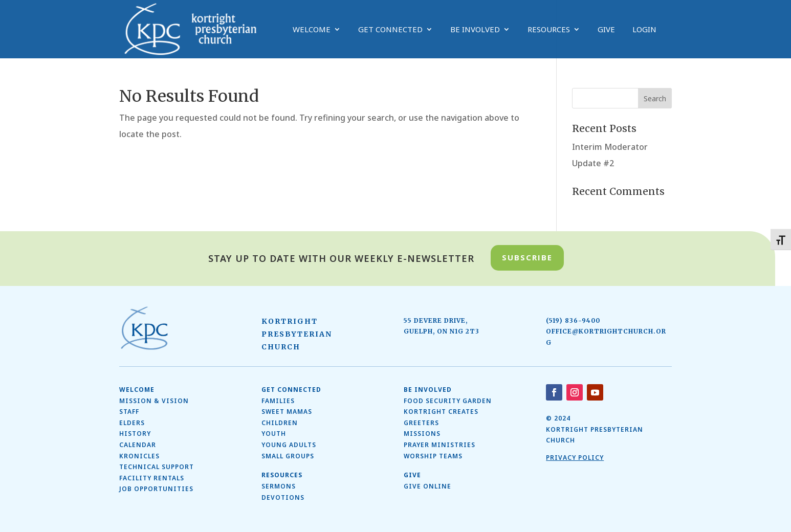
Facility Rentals (152, 478)
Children (280, 423)
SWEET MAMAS (287, 412)
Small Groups (288, 456)
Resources (549, 30)
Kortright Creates (441, 412)
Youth (274, 434)
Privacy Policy (575, 458)
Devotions (283, 497)
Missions (422, 434)
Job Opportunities (156, 489)
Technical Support (157, 467)
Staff (129, 412)
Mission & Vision (154, 401)
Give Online (427, 486)
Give (606, 30)
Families (278, 401)
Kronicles (139, 456)
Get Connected (390, 30)
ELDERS (132, 423)
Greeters (421, 423)
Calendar (138, 445)
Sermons (279, 486)
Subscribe (527, 257)
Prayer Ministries (440, 445)
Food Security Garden (448, 401)
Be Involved (475, 30)
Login (644, 30)
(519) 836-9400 (573, 320)
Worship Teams (433, 456)
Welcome (312, 30)
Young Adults (289, 445)
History (135, 434)
